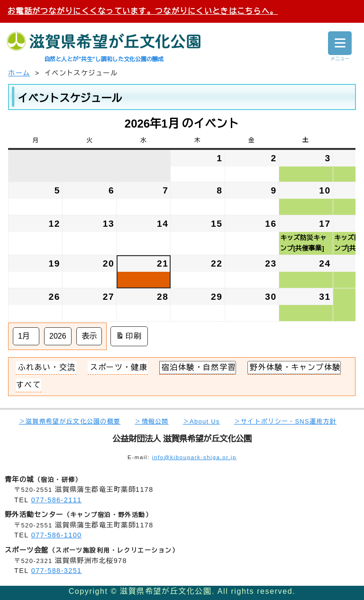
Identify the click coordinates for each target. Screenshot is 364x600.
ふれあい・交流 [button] (47, 367)
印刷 (129, 337)
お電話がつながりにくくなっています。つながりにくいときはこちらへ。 (143, 11)
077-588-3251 (57, 571)
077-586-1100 (57, 535)
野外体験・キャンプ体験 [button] (296, 367)
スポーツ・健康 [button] (119, 367)
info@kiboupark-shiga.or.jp (194, 457)
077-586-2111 (57, 500)
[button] (28, 385)
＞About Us (201, 421)
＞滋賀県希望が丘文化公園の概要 (70, 421)
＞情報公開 (151, 421)
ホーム (19, 73)
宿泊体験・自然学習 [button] (199, 367)
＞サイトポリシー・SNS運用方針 (285, 421)
